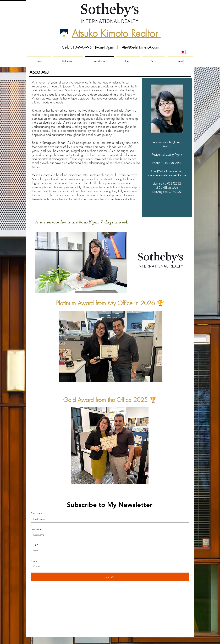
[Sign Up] (110, 577)
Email (33, 545)
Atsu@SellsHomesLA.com (140, 47)
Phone (34, 561)
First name (36, 513)
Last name (36, 529)
